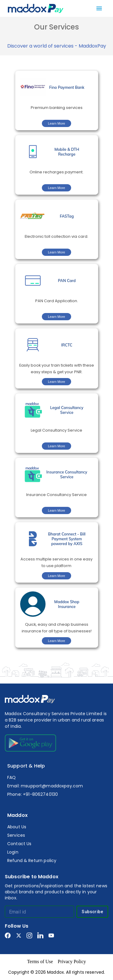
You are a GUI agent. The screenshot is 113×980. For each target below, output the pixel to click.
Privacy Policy (72, 961)
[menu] (99, 8)
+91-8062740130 (40, 794)
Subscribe (92, 912)
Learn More (56, 123)
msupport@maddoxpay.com (52, 786)
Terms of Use (40, 961)
